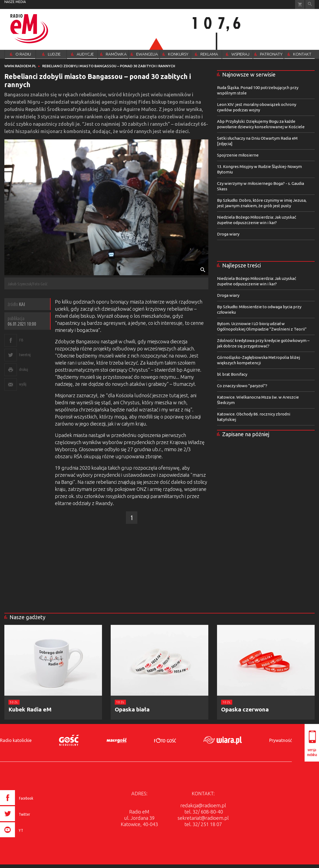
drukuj (23, 369)
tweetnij (25, 355)
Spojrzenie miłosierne (238, 155)
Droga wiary (228, 234)
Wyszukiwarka (310, 4)
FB (21, 340)
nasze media (15, 2)
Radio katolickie (16, 740)
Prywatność (281, 740)
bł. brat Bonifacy (232, 374)
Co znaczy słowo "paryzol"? (242, 386)
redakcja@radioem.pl (203, 805)
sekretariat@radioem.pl (203, 818)
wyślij (23, 384)
